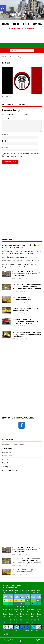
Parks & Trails (7, 459)
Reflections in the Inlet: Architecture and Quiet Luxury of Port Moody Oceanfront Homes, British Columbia (27, 287)
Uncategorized (7, 466)
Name (5, 135)
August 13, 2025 (18, 302)
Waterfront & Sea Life (10, 470)
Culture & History (8, 448)
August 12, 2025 (18, 326)
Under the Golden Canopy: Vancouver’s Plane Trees (20, 257)
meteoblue (6, 634)
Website (5, 147)
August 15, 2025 (18, 278)
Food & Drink (7, 456)
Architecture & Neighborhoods (13, 445)
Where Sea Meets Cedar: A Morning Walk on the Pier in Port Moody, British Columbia (26, 274)
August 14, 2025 (18, 291)
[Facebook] (22, 425)
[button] (3, 8)
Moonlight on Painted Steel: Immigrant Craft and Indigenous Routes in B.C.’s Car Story (25, 321)
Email (4, 141)
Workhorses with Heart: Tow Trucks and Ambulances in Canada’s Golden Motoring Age (27, 334)
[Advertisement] (23, 37)
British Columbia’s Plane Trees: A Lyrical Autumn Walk (21, 261)
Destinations (7, 452)
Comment (6, 118)
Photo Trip (6, 463)
